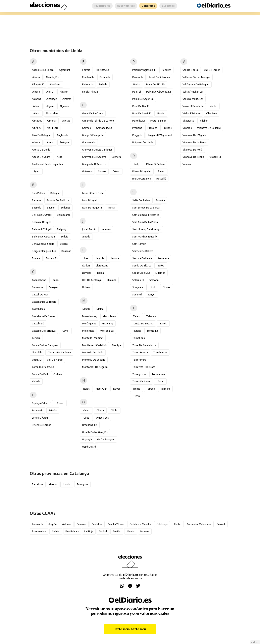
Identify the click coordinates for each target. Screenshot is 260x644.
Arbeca (36, 142)
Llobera (86, 287)
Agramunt (65, 70)
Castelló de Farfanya (44, 331)
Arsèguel (65, 142)
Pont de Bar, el (141, 106)
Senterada (163, 258)
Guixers (102, 171)
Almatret (37, 121)
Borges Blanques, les (44, 251)
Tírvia (136, 396)
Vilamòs (187, 128)
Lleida (100, 273)
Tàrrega (151, 389)
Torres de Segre (141, 381)
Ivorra (111, 208)
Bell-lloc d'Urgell (42, 215)
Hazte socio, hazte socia (130, 629)
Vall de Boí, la (191, 70)
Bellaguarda (64, 215)
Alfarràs (67, 99)
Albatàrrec (55, 84)
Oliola (114, 410)
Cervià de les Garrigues (45, 345)
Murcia (131, 531)
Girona (53, 484)
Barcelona (38, 484)
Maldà (100, 309)
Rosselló (161, 179)
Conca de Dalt (40, 374)
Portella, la (139, 121)
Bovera (36, 258)
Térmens (165, 389)
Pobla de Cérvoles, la (159, 92)
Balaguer (55, 193)
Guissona (87, 171)
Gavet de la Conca (93, 113)
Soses (167, 287)
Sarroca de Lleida (142, 258)
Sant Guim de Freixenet (145, 215)
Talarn (137, 316)
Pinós (137, 84)
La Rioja (89, 531)
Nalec (86, 389)
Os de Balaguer (106, 439)
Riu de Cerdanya (142, 179)
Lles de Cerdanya (92, 280)
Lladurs (86, 266)
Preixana (137, 128)
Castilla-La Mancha (140, 524)
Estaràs (53, 410)
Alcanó (64, 92)
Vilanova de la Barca (195, 142)
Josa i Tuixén (89, 229)
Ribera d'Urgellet (142, 171)
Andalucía (37, 524)
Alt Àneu (37, 128)
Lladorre (114, 258)
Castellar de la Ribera (44, 302)
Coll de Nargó (55, 360)
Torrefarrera (139, 360)
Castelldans (38, 309)
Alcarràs (36, 99)
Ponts (161, 113)
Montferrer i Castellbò (94, 345)
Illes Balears (72, 531)
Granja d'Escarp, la (93, 135)
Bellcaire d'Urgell (42, 222)
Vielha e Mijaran (192, 113)
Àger (36, 171)
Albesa (36, 92)
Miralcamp (108, 324)
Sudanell (137, 295)
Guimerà (116, 157)
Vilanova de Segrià (193, 157)
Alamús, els (52, 77)
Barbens (37, 200)
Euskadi (221, 524)
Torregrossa (139, 374)
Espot (60, 403)
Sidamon (160, 273)
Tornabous (139, 338)
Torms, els (152, 331)
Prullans (167, 128)
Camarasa (38, 287)
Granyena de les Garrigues (97, 150)
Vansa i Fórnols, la (193, 106)
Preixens (152, 128)
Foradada (105, 77)
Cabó (56, 280)
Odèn (86, 410)
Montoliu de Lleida (93, 352)
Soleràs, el (138, 280)
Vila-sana (212, 113)
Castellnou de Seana (44, 316)
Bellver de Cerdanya (43, 237)
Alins (36, 113)
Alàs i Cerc (53, 128)
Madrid (103, 531)
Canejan (53, 287)
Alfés (36, 106)
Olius (86, 418)
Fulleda (103, 84)
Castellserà (38, 324)
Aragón (53, 524)
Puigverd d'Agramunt (160, 135)
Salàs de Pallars (141, 200)
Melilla (117, 531)
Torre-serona (140, 352)
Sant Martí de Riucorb (145, 237)
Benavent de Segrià (43, 244)
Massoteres (109, 316)
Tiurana (137, 331)
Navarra (145, 531)
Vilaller (204, 121)
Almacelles (52, 113)
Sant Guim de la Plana (145, 222)
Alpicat (66, 121)
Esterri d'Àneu (40, 418)
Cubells (36, 381)
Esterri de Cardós (42, 425)
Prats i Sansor (158, 121)
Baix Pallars (38, 193)
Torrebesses (160, 352)
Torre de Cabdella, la (144, 345)
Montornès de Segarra (95, 367)
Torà (160, 381)
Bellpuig (62, 229)
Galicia (56, 531)
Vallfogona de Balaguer (196, 84)
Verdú (213, 106)
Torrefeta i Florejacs (144, 367)
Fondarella (88, 77)
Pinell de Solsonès (159, 77)
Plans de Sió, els (155, 84)
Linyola (100, 258)
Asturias (67, 524)
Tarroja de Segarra (143, 324)
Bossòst (66, 251)
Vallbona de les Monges (196, 77)
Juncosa (106, 229)
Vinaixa (187, 164)
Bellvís (64, 237)
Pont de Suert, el (142, 113)
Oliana (100, 410)
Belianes (65, 208)
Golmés (86, 128)
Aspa (60, 157)
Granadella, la (104, 128)
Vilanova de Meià (193, 150)
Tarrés (163, 324)
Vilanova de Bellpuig (209, 128)
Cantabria (97, 524)
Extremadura (39, 531)
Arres (50, 142)
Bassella (37, 208)
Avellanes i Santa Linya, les (47, 164)
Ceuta (177, 524)
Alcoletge (52, 99)
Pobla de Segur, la (143, 99)
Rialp (137, 164)
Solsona (154, 280)
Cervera (36, 338)
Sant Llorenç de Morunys (146, 229)
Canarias (82, 524)
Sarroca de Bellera (143, 251)
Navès (117, 389)
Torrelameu (158, 374)
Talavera (151, 316)
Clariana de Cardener (59, 352)
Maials (86, 309)
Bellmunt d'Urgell (42, 229)
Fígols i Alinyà (90, 92)
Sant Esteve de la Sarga (146, 208)
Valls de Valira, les (193, 99)
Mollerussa (88, 331)
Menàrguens (89, 324)
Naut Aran (102, 389)
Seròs (161, 266)
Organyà (87, 439)
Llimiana (112, 280)
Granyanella (89, 142)
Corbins (58, 374)
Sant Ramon (139, 244)
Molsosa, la (107, 331)
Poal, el (137, 92)
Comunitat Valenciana (199, 524)
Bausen (51, 208)
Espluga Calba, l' (41, 403)
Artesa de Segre (41, 157)
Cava (65, 331)
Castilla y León (116, 524)
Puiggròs (137, 135)
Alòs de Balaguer (42, 135)
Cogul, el (37, 360)
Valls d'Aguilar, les (193, 92)
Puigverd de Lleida (143, 142)
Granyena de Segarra (94, 157)
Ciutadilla (37, 352)
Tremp (136, 389)
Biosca (64, 244)
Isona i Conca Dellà (93, 193)
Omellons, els (90, 425)
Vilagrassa (188, 121)
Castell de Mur (40, 295)
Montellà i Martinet (93, 338)
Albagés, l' (38, 84)
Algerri (50, 106)
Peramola (138, 77)
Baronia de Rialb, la (58, 200)
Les (86, 258)
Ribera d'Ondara (155, 164)
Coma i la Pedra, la (43, 367)
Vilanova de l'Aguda (194, 135)
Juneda (86, 237)
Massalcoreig (90, 316)
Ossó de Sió (89, 447)
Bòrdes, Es (52, 258)
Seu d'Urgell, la (141, 273)
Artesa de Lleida (41, 150)
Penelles (166, 70)
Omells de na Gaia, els (95, 432)
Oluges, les (102, 418)
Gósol (116, 171)
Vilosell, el (215, 157)
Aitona (36, 77)
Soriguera (138, 287)
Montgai (117, 345)
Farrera (86, 70)
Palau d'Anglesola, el (144, 70)
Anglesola (62, 135)
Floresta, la (102, 70)
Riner (161, 171)
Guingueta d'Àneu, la (94, 164)
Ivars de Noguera (92, 208)
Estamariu (38, 410)
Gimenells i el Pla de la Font (98, 121)
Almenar (52, 121)
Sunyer (151, 295)
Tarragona (82, 484)
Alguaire (64, 106)
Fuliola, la (88, 84)
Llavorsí (87, 273)
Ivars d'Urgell (90, 200)
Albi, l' (50, 92)
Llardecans (102, 266)
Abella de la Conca (43, 70)
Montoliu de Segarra (94, 360)
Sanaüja (160, 200)
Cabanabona (39, 280)
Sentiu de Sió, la (142, 266)
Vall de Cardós (212, 70)
